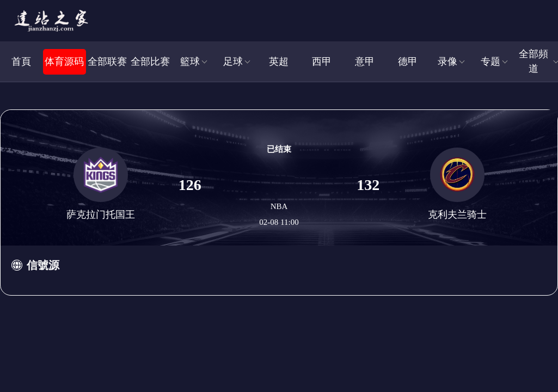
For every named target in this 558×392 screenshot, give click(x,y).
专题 (490, 62)
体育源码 (64, 62)
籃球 (190, 62)
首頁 (21, 62)
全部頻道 (534, 61)
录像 (447, 62)
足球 (233, 62)
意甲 (365, 62)
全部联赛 (107, 62)
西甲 (322, 62)
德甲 (408, 62)
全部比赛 (150, 62)
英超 (279, 62)
